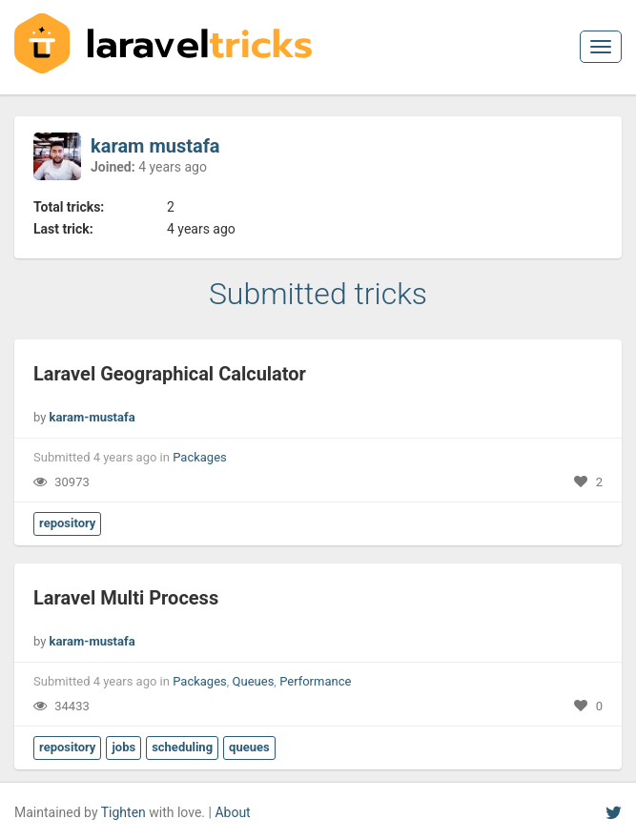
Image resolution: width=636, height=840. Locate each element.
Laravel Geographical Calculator (170, 374)
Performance (315, 681)
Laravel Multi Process (126, 598)
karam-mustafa (92, 417)
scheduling (182, 747)
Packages (200, 457)
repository (67, 523)
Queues (254, 681)
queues (249, 747)
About (232, 812)
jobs (123, 747)
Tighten (123, 812)
